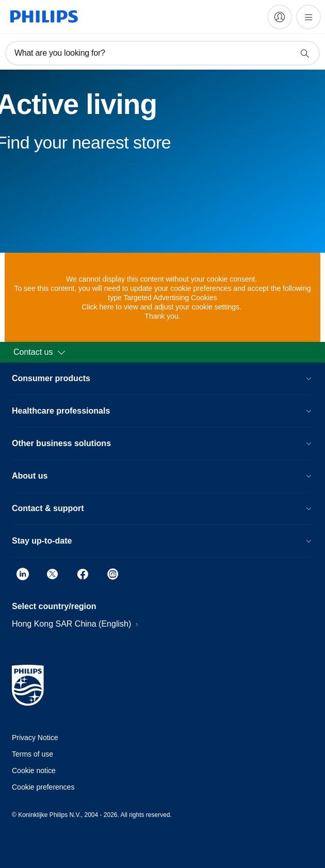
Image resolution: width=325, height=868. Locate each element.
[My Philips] (280, 17)
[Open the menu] (308, 17)
